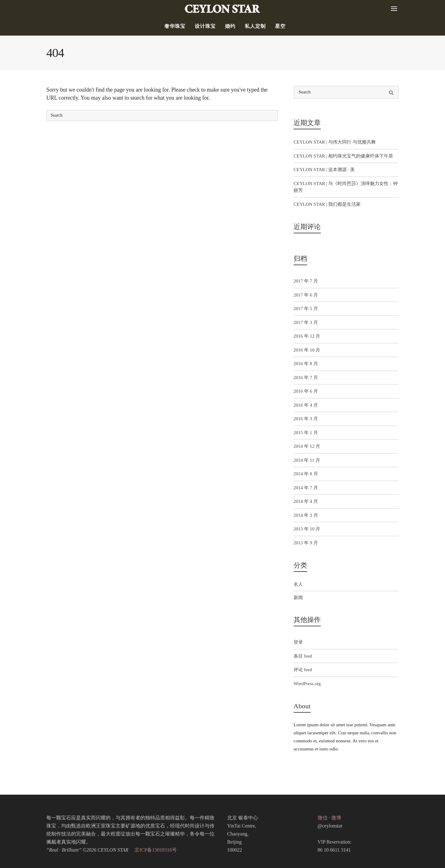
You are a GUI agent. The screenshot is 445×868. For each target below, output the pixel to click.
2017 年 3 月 (306, 322)
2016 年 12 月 (307, 336)
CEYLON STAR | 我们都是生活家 (327, 204)
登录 (298, 642)
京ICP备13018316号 (156, 850)
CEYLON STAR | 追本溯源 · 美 (324, 170)
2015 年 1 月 (306, 433)
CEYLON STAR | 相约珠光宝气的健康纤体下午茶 (343, 156)
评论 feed (303, 670)
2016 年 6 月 (306, 391)
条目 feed (303, 656)
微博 (336, 818)
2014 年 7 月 (306, 488)
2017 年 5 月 (306, 309)
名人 (298, 584)
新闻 (298, 598)
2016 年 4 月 (306, 405)
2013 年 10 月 (307, 529)
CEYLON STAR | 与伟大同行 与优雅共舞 (335, 142)
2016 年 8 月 (306, 364)
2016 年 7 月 (306, 378)
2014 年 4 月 (306, 501)
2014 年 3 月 (306, 515)
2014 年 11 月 (307, 460)
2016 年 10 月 (307, 350)
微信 (323, 818)
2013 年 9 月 (306, 543)
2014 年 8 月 (306, 474)
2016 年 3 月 (306, 419)
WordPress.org (307, 684)
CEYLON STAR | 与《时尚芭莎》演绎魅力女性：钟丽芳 (346, 187)
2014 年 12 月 (307, 446)
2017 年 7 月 (306, 281)
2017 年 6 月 (306, 295)
